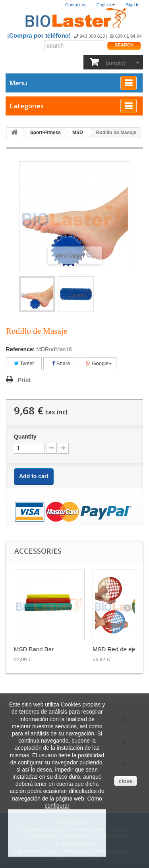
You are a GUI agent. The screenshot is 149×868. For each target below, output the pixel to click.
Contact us (76, 5)
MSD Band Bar (34, 649)
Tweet (24, 363)
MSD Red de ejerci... (120, 649)
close (126, 781)
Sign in (133, 5)
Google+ (99, 363)
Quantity (25, 437)
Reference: (20, 349)
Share (61, 363)
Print (24, 380)
